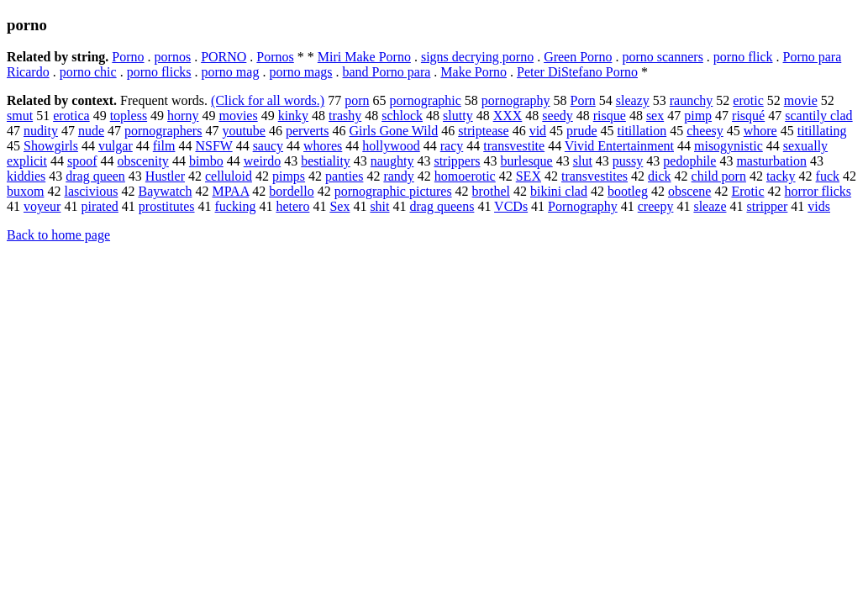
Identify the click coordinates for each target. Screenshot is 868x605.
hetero (292, 206)
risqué (748, 116)
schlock (402, 116)
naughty (392, 161)
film (164, 146)
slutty (458, 116)
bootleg (628, 191)
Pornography (583, 206)
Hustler (165, 176)
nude (91, 131)
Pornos (275, 57)
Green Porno (578, 57)
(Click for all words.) (268, 100)
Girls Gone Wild (394, 131)
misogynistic (729, 146)
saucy (268, 146)
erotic (748, 100)
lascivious (91, 191)
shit (379, 206)
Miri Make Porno (364, 57)
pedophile (689, 161)
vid (538, 131)
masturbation (771, 161)
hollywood (391, 146)
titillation (642, 131)
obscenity (143, 161)
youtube (244, 131)
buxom (25, 191)
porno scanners (662, 57)
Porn (583, 100)
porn (357, 100)
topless (129, 116)
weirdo (262, 161)
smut (20, 116)
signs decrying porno (477, 57)
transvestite (514, 146)
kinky (293, 116)
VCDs (511, 206)
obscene (690, 191)
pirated (99, 206)
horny (183, 116)
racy (452, 146)
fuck (828, 176)
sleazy (633, 100)
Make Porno (473, 72)
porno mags (300, 72)
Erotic (747, 191)
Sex (339, 206)
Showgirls (51, 146)
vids (819, 206)
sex (655, 116)
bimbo (206, 161)
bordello (291, 191)
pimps (289, 176)
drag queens (442, 206)
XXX (508, 116)
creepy (656, 206)
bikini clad (559, 191)
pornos (173, 57)
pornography (516, 100)
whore (760, 131)
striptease (483, 131)
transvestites (594, 176)
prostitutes (167, 206)
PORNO (224, 57)
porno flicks (159, 72)
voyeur (42, 206)
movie (801, 100)
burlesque (527, 161)
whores (323, 146)
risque (610, 116)
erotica (71, 116)
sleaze (710, 206)
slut (583, 161)
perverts (308, 131)
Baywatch (165, 191)
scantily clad (818, 116)
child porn (719, 176)
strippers (457, 161)
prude (581, 131)
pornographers (163, 131)
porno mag (231, 72)
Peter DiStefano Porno (577, 72)
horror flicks (818, 191)
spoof (82, 161)
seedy (557, 116)
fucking (236, 206)
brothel (491, 191)
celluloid (229, 176)
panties (344, 176)
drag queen (95, 176)
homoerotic (465, 176)
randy (398, 176)
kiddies (26, 176)
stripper (767, 206)
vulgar (116, 146)
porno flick (743, 57)
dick (660, 176)
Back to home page (58, 235)
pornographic (425, 100)
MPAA (230, 191)
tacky (781, 176)
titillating (822, 131)
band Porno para (387, 72)
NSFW (213, 146)
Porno (128, 57)
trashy (345, 116)
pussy (628, 161)
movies (238, 116)
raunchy (692, 100)
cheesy (705, 131)
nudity (41, 131)
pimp (698, 116)
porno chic (88, 72)
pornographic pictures (393, 191)
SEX (529, 176)
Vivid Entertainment (619, 146)
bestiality (326, 161)
